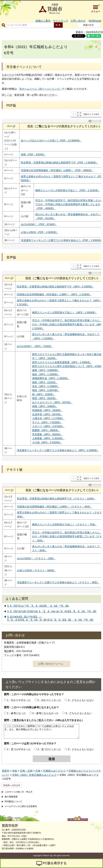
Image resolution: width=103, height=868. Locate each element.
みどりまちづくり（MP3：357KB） (52, 402)
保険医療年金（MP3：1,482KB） (51, 378)
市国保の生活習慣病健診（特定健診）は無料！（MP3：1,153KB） (54, 294)
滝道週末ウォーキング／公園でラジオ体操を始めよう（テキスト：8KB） (58, 582)
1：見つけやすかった (19, 749)
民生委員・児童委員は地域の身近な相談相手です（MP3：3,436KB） (55, 287)
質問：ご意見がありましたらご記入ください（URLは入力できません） (44, 720)
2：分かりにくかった (49, 700)
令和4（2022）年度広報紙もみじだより (34, 775)
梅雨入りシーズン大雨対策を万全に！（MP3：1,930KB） (65, 312)
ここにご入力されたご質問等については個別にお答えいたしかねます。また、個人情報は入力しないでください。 (42, 731)
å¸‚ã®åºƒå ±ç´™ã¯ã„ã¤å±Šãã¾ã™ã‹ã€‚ (38, 606)
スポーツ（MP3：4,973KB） (48, 426)
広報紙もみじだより (54, 771)
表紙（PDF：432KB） (33, 154)
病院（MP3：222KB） (45, 382)
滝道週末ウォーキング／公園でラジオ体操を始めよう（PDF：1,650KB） (62, 240)
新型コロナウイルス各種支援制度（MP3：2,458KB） (62, 362)
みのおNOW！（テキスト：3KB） (36, 558)
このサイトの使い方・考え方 (19, 792)
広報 (38, 771)
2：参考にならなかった (46, 713)
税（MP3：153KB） (43, 394)
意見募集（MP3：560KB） (47, 434)
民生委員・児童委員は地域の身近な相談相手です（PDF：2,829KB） (59, 162)
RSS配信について (13, 802)
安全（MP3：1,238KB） (46, 386)
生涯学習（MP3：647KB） (47, 414)
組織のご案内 (43, 21)
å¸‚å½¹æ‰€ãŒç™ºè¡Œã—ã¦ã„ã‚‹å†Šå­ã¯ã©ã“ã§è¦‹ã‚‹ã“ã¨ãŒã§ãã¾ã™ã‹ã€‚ (51, 618)
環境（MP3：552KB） (45, 398)
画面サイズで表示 (91, 114)
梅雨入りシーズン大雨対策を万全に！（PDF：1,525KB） (68, 190)
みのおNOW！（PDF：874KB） (39, 224)
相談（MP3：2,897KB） (46, 390)
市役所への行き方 (12, 785)
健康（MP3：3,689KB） (46, 370)
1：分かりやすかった (19, 700)
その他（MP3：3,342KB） (47, 442)
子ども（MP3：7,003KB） (47, 422)
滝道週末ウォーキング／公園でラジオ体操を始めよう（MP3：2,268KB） (58, 450)
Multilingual (95, 21)
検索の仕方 (89, 25)
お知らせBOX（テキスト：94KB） (36, 570)
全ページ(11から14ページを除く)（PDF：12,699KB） (51, 140)
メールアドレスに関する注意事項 (21, 806)
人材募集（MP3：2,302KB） (48, 438)
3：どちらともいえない (81, 700)
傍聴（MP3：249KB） (45, 406)
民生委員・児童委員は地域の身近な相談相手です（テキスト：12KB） (56, 499)
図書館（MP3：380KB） (46, 430)
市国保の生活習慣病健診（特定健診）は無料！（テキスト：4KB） (54, 507)
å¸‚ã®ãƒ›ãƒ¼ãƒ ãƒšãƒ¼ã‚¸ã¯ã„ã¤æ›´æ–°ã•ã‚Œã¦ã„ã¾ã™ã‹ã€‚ (52, 611)
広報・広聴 (26, 771)
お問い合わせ (78, 21)
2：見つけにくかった (49, 749)
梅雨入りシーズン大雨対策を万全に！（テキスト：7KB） (64, 524)
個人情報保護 (11, 797)
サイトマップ (61, 21)
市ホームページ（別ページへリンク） (41, 89)
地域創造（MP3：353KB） (47, 410)
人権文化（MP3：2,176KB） (48, 418)
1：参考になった (16, 713)
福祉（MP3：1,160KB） (46, 374)
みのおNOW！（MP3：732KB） (35, 346)
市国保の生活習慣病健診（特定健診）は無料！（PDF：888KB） (57, 170)
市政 (15, 771)
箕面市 (6, 771)
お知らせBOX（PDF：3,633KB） (40, 232)
